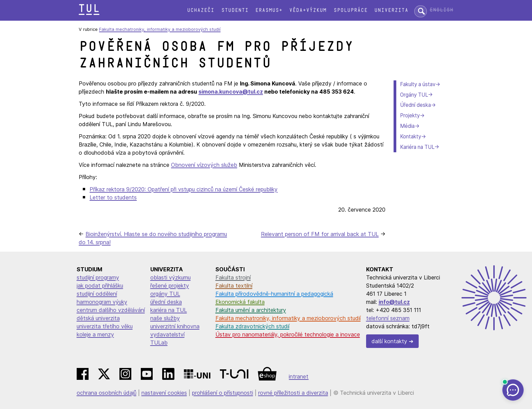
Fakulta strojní (233, 277)
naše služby (165, 318)
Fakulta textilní (234, 286)
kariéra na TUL (169, 310)
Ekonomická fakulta (240, 302)
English (441, 10)
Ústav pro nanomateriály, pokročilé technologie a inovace (288, 334)
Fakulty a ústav (418, 84)
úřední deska (166, 302)
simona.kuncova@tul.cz (231, 92)
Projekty (410, 115)
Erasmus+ (269, 10)
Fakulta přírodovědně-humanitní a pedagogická (274, 294)
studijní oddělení (97, 294)
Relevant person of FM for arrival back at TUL (320, 234)
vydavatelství (167, 334)
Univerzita (391, 10)
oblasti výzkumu (170, 277)
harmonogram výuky (102, 302)
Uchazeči (201, 10)
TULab (159, 343)
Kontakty (411, 137)
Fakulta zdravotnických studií (252, 326)
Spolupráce (350, 10)
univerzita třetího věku (105, 326)
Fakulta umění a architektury (251, 310)
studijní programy (98, 277)
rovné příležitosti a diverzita (293, 393)
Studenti (235, 10)
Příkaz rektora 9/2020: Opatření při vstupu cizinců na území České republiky (184, 189)
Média (407, 126)
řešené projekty (170, 286)
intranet (299, 376)
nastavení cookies (164, 393)
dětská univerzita (98, 318)
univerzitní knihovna (175, 326)
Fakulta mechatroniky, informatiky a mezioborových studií (160, 29)
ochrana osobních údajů (107, 393)
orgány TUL (165, 294)
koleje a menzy (95, 334)
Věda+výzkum (308, 10)
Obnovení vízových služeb (204, 165)
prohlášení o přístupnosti (223, 393)
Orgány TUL (414, 95)
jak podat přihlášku (100, 286)
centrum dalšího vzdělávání (111, 310)
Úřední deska (415, 105)
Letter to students (113, 197)
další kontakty (389, 341)
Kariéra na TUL (417, 147)
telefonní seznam (388, 318)
